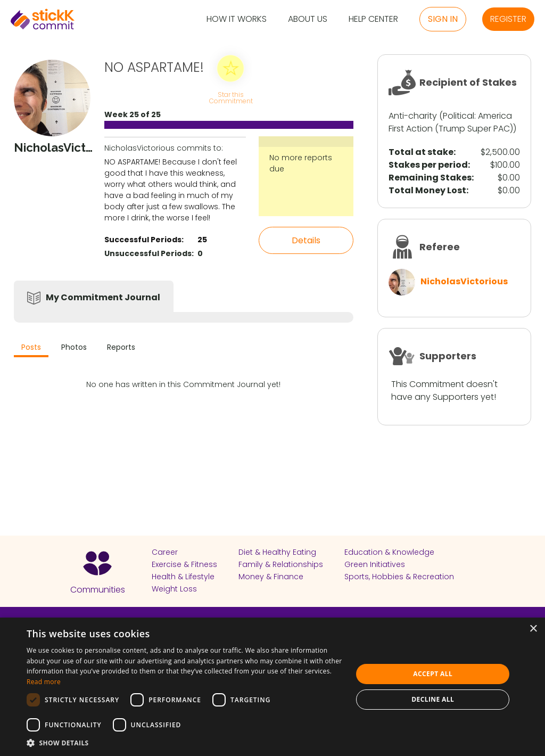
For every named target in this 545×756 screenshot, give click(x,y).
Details (306, 240)
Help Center (373, 19)
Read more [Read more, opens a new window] (44, 682)
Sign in (443, 19)
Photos (74, 347)
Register (508, 19)
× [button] (533, 629)
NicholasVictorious (464, 281)
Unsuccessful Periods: (149, 253)
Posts (31, 347)
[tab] (31, 348)
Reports (121, 347)
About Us (308, 19)
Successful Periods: (144, 240)
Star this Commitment (230, 97)
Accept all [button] (433, 674)
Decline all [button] (433, 699)
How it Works (237, 19)
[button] (185, 743)
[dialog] (272, 687)
